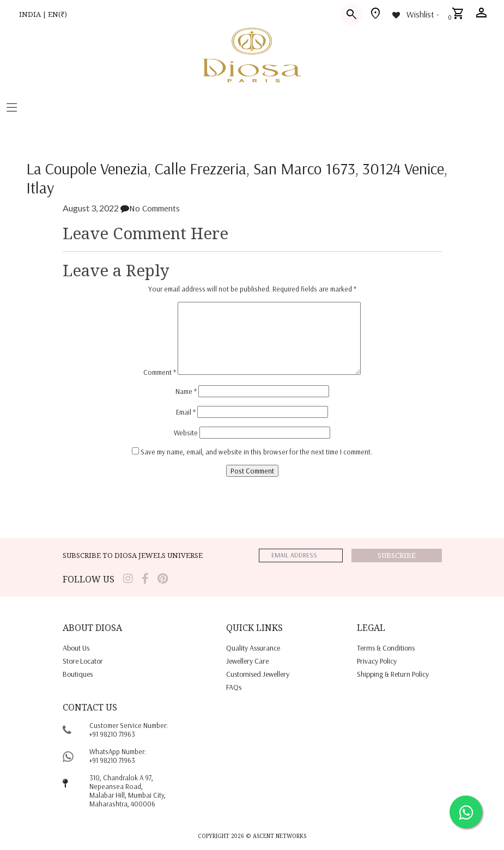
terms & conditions (386, 648)
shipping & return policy (393, 674)
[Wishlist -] (415, 14)
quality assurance (253, 648)
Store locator (83, 661)
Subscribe (397, 555)
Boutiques (78, 674)
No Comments (150, 208)
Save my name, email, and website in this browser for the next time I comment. (256, 452)
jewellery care (247, 661)
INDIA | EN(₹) (43, 14)
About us (76, 648)
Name (186, 391)
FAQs (234, 687)
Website (186, 433)
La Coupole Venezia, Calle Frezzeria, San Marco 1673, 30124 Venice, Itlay (237, 178)
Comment (160, 372)
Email (186, 412)
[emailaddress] (301, 555)
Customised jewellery (258, 674)
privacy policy (377, 661)
